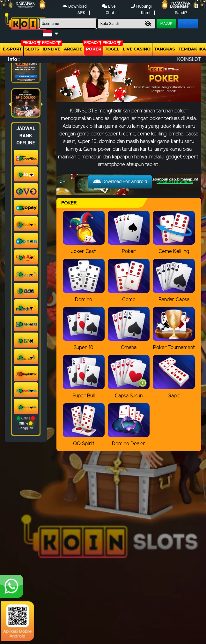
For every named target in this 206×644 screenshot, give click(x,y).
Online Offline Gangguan (26, 423)
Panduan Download (175, 182)
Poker (93, 49)
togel (112, 49)
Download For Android (120, 181)
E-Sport (12, 49)
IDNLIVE (52, 49)
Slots (32, 49)
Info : (14, 59)
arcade (73, 49)
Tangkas (165, 49)
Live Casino (137, 49)
